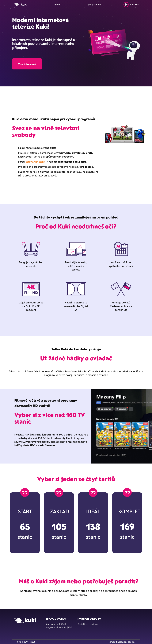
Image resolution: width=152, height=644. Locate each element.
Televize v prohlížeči (56, 624)
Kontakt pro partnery (88, 624)
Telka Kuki (131, 5)
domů (58, 4)
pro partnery (94, 4)
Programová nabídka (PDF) (59, 627)
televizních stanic (36, 162)
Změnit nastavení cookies (122, 642)
